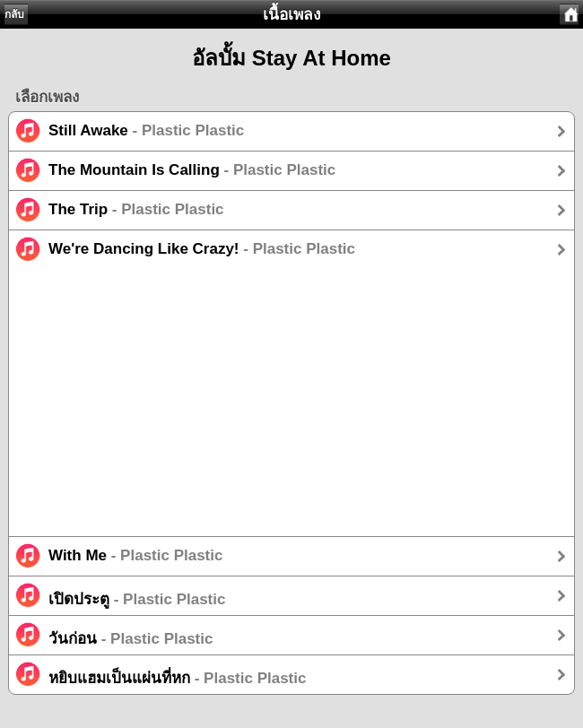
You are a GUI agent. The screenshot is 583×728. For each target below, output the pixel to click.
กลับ (14, 14)
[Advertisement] (291, 411)
